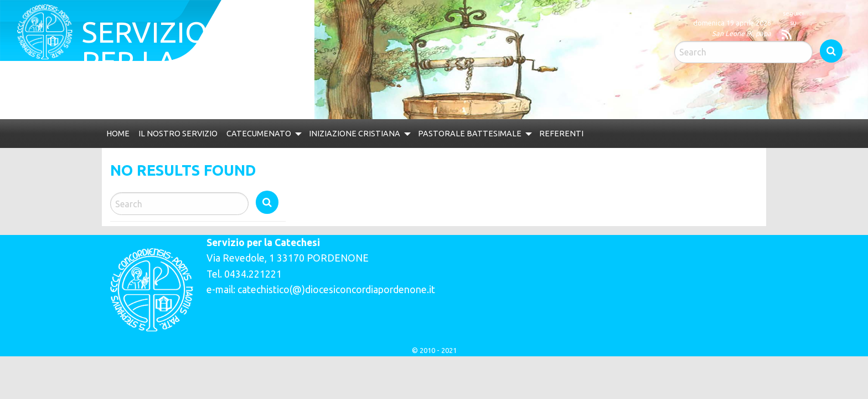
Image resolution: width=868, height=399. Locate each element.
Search (786, 19)
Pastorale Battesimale (493, 127)
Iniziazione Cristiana (372, 127)
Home (119, 127)
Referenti (588, 127)
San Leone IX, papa (562, 33)
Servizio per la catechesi (221, 44)
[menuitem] (119, 126)
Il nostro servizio (183, 127)
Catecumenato (270, 127)
